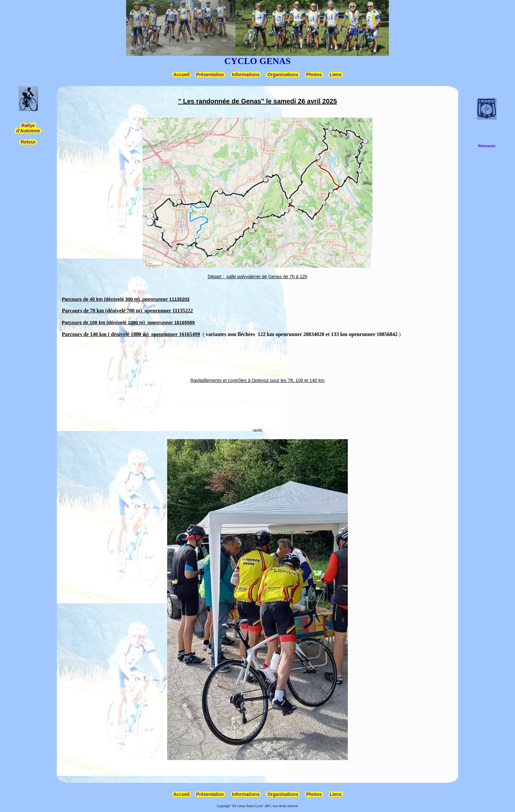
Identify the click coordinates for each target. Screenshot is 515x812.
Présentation (210, 75)
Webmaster (487, 146)
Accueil (181, 75)
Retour (28, 142)
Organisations (283, 75)
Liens (336, 75)
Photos (314, 75)
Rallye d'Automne (28, 128)
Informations (246, 75)
